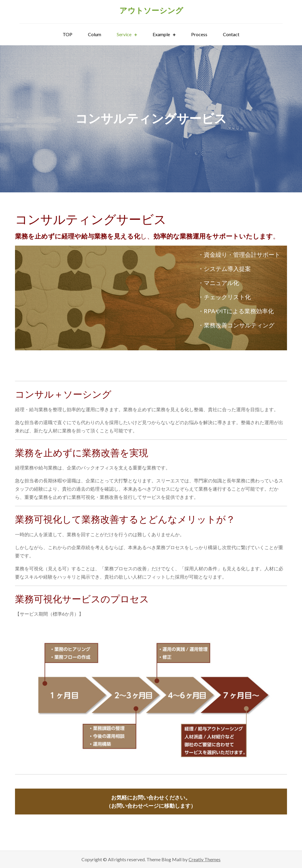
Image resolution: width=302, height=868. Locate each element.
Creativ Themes (205, 859)
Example (161, 34)
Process (199, 34)
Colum (95, 34)
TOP (67, 34)
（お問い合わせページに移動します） (151, 802)
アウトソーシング (151, 11)
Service (124, 34)
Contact (231, 34)
